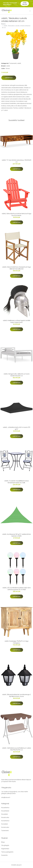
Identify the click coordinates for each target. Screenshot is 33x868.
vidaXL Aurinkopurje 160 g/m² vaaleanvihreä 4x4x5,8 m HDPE (16, 535)
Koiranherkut (5, 821)
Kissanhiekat (5, 811)
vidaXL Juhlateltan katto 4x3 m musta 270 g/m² (16, 428)
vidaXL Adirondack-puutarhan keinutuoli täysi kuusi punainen (16, 214)
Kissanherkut (5, 808)
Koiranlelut (5, 824)
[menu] (30, 11)
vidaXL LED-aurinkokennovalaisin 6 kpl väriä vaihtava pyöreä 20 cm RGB (16, 589)
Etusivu (3, 24)
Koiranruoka (5, 827)
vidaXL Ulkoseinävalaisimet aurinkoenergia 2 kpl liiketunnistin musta (16, 695)
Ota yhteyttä (5, 845)
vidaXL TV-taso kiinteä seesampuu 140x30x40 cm (16, 161)
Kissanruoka (5, 817)
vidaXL (19, 63)
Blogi (3, 842)
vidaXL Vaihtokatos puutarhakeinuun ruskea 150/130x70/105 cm (16, 749)
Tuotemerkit (13, 63)
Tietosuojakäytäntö (7, 852)
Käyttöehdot (5, 849)
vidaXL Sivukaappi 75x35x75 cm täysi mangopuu (16, 642)
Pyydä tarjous (25, 4)
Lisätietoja (9, 78)
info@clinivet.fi (6, 797)
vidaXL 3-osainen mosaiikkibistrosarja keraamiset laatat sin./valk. (16, 482)
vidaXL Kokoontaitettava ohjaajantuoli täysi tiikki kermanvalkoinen (16, 268)
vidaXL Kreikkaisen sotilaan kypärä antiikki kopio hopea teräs (17, 321)
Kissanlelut (5, 814)
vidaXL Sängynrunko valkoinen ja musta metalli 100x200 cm (16, 375)
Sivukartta (4, 855)
